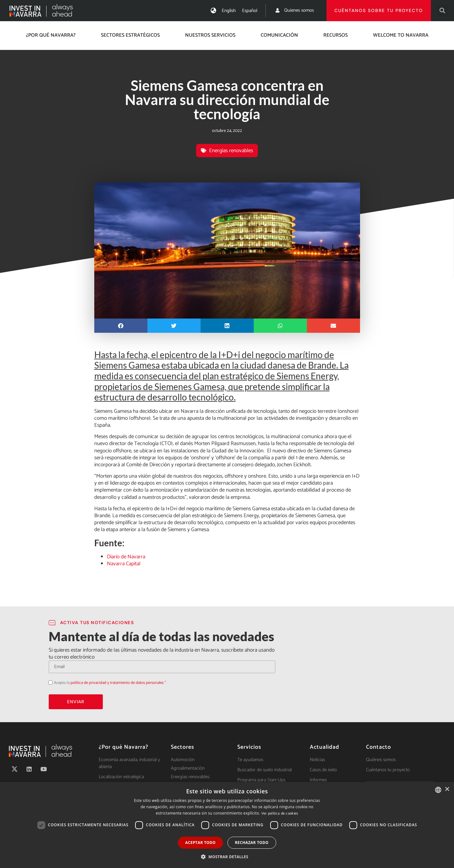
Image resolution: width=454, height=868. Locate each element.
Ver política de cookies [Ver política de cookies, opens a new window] (280, 813)
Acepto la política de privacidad (49, 682)
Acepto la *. (110, 683)
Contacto (379, 747)
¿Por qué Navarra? (51, 35)
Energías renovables (231, 151)
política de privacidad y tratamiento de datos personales (117, 683)
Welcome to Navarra (401, 35)
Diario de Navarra (126, 557)
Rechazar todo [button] (252, 843)
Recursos (336, 35)
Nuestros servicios (210, 35)
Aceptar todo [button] (200, 843)
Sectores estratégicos (130, 35)
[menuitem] (229, 11)
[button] (442, 11)
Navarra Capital (124, 564)
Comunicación (279, 35)
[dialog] (227, 825)
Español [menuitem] (250, 11)
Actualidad (324, 747)
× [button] (447, 789)
